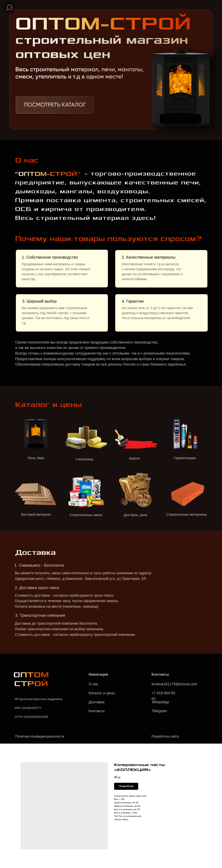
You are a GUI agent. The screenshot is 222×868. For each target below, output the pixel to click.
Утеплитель (84, 459)
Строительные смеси (86, 515)
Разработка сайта (165, 736)
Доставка (97, 702)
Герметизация (185, 458)
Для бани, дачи (135, 515)
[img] (55, 106)
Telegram (159, 711)
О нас (93, 684)
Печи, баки (36, 458)
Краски (135, 458)
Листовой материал (36, 515)
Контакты (97, 711)
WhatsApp (161, 702)
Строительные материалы (186, 515)
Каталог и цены (102, 693)
